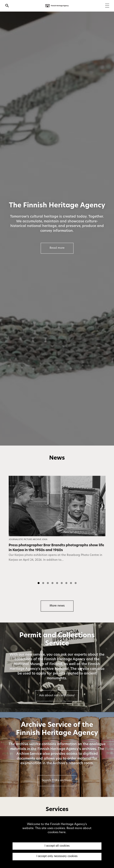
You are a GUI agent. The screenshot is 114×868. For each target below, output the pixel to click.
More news (57, 606)
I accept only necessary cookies (57, 856)
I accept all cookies (57, 846)
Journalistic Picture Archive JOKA (28, 540)
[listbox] (57, 531)
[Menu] (107, 6)
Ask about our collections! (57, 696)
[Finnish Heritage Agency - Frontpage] (57, 6)
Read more (57, 248)
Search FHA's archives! (57, 780)
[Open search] (7, 6)
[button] (39, 583)
